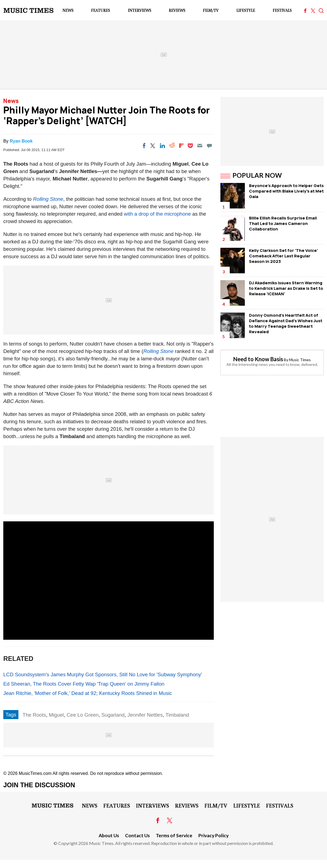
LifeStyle (246, 10)
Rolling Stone (48, 199)
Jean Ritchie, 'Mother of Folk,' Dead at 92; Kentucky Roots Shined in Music (88, 693)
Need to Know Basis (258, 359)
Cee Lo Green (83, 715)
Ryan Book (21, 141)
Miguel (56, 715)
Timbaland (177, 715)
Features (100, 10)
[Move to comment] (209, 146)
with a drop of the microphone (157, 214)
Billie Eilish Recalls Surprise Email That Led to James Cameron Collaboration (283, 223)
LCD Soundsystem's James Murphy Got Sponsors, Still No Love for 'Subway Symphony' (103, 674)
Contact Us (137, 835)
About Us (109, 835)
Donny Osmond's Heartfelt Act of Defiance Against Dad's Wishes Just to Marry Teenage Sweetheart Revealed (286, 323)
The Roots (34, 715)
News (68, 10)
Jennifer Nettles (145, 715)
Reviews (177, 10)
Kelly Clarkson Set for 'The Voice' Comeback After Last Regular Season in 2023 (283, 256)
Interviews (139, 10)
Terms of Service (174, 835)
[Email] (200, 146)
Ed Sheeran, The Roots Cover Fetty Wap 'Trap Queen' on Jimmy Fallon (84, 684)
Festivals (282, 10)
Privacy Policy (214, 835)
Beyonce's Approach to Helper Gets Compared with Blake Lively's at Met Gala (286, 191)
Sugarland (113, 715)
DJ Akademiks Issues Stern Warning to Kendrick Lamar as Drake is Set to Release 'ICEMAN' (286, 288)
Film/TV (211, 10)
